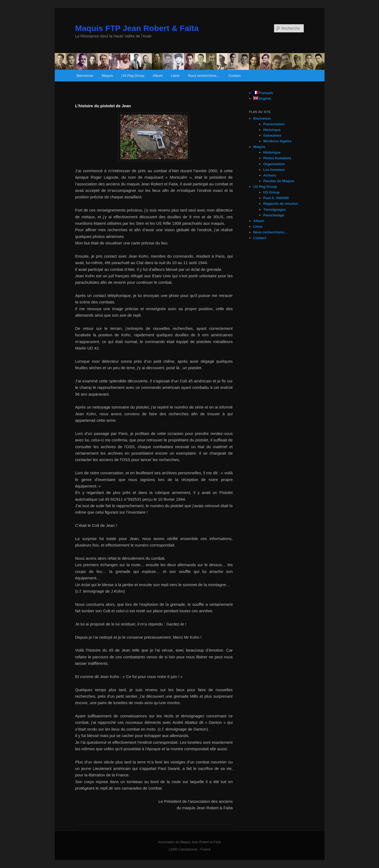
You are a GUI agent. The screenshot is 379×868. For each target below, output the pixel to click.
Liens (175, 76)
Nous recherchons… (204, 76)
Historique (272, 130)
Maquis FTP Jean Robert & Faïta (137, 28)
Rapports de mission (281, 204)
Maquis (107, 76)
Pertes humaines (277, 158)
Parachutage (274, 215)
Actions (270, 175)
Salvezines (272, 135)
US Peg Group (133, 76)
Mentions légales (277, 141)
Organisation (274, 164)
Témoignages (275, 210)
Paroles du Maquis (279, 181)
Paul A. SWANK (276, 198)
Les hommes (274, 170)
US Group (272, 192)
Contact (235, 76)
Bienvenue (85, 76)
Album (158, 76)
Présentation (274, 124)
